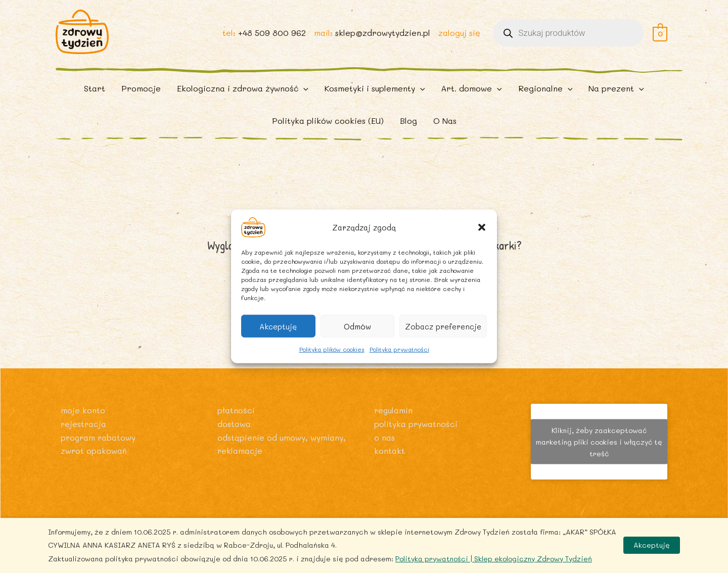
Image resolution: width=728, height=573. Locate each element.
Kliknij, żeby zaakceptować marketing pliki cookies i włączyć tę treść (599, 441)
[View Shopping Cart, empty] (660, 36)
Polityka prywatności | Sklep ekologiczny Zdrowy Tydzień (494, 559)
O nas (384, 437)
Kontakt (390, 450)
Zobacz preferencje (443, 326)
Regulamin (394, 410)
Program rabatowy (99, 437)
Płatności (236, 410)
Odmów (357, 326)
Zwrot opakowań (94, 450)
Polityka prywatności (399, 349)
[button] (482, 227)
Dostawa (234, 423)
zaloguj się (459, 36)
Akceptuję (278, 326)
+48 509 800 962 (271, 36)
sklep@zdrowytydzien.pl (382, 36)
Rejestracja (84, 423)
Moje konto (83, 410)
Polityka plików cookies (332, 349)
